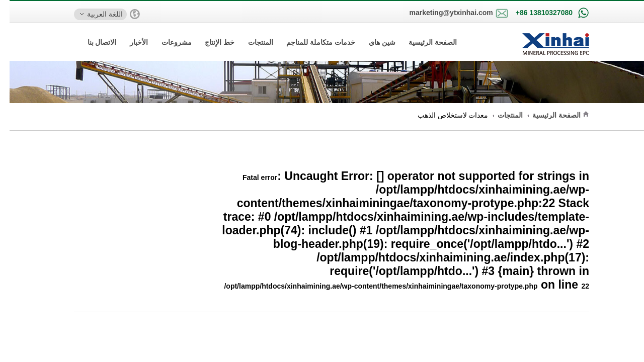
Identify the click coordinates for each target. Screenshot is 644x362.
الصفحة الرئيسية (423, 42)
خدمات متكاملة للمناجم (311, 42)
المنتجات (251, 42)
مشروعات (167, 42)
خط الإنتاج (210, 42)
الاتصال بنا (93, 42)
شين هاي (373, 42)
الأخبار (129, 42)
